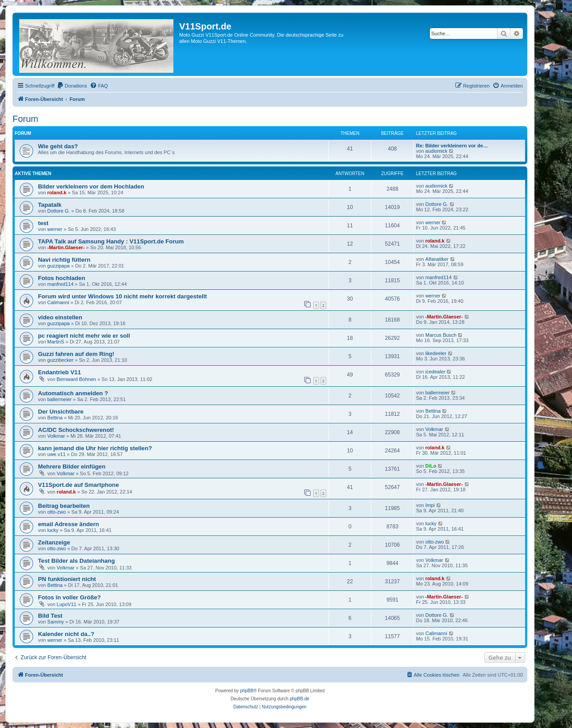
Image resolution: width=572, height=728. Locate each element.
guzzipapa (59, 266)
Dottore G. (59, 211)
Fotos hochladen (62, 278)
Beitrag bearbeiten (64, 506)
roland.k (57, 192)
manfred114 (61, 284)
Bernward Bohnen (76, 379)
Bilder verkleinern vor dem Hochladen (91, 186)
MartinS (56, 342)
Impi (430, 505)
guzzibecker (61, 360)
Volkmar (56, 436)
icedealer (435, 372)
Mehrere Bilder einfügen (72, 467)
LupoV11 (67, 604)
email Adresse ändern (69, 524)
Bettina (55, 418)
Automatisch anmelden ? (73, 393)
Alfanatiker (437, 259)
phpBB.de (299, 699)
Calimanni (58, 302)
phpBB (247, 691)
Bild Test (50, 616)
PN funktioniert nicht (67, 579)
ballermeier (59, 399)
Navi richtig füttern (64, 260)
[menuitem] (72, 86)
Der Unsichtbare (61, 412)
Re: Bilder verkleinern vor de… (452, 146)
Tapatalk (50, 205)
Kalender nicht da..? (66, 634)
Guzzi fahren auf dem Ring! (76, 354)
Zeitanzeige (54, 542)
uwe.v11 (57, 454)
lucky (53, 530)
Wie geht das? (58, 146)
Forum (25, 119)
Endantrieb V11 (59, 372)
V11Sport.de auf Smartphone (78, 485)
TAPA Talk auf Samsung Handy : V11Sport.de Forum (111, 241)
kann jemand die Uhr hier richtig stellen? (95, 448)
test (43, 223)
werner (55, 229)
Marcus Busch (441, 335)
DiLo (431, 466)
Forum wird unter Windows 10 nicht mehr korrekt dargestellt (122, 296)
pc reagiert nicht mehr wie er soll (84, 336)
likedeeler (436, 353)
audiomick (437, 151)
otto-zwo (57, 512)
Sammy (56, 622)
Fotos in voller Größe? (69, 597)
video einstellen (60, 317)
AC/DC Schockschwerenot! (76, 430)
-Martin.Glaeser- (66, 247)
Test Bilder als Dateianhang (76, 561)
